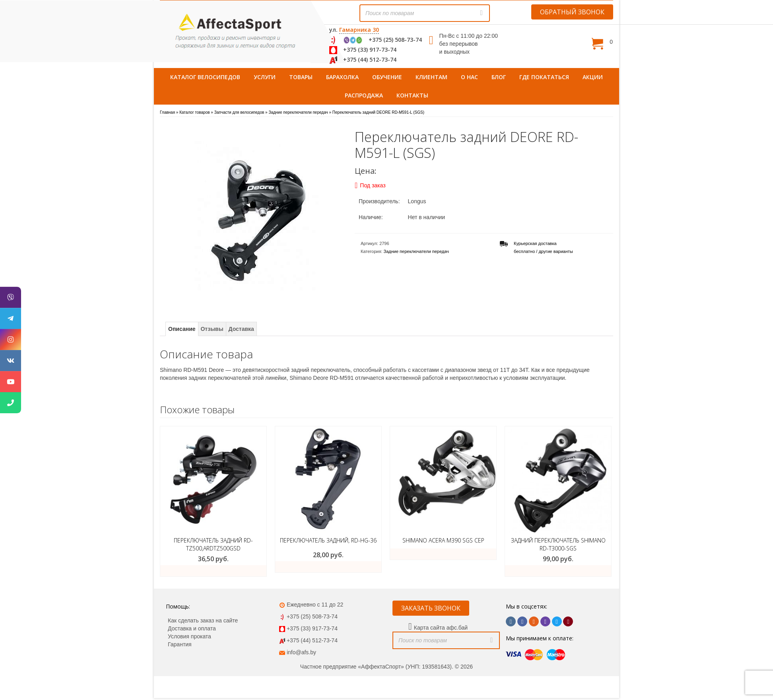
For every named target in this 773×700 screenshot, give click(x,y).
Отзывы (212, 329)
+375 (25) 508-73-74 (395, 40)
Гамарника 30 (359, 30)
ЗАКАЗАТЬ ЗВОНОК (431, 608)
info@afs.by (301, 652)
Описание (182, 329)
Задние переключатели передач (416, 251)
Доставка (241, 329)
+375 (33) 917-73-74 (370, 50)
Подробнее (443, 554)
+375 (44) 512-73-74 (370, 59)
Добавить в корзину (558, 571)
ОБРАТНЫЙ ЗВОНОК (572, 12)
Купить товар (214, 571)
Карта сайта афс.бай (441, 628)
